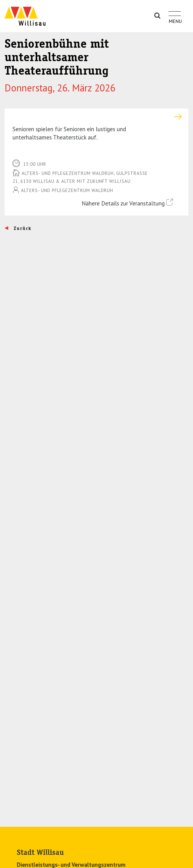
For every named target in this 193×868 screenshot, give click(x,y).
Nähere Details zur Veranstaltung (127, 203)
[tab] (96, 117)
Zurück (22, 228)
